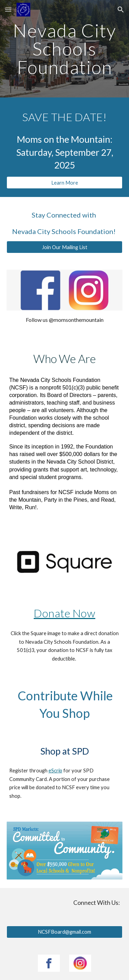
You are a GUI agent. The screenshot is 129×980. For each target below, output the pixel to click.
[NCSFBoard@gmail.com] (65, 932)
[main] (65, 49)
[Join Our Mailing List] (65, 247)
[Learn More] (65, 183)
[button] (8, 9)
